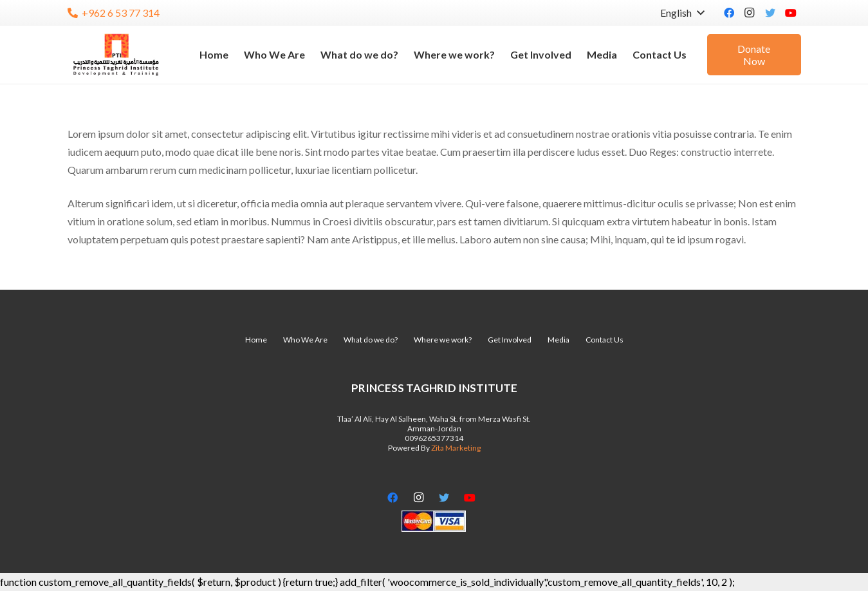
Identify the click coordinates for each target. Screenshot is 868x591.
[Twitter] (770, 13)
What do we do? (371, 340)
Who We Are (305, 340)
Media (559, 340)
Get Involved (510, 340)
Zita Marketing (456, 448)
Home (256, 340)
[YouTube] (791, 13)
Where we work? (443, 340)
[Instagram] (750, 13)
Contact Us (605, 340)
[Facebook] (729, 13)
